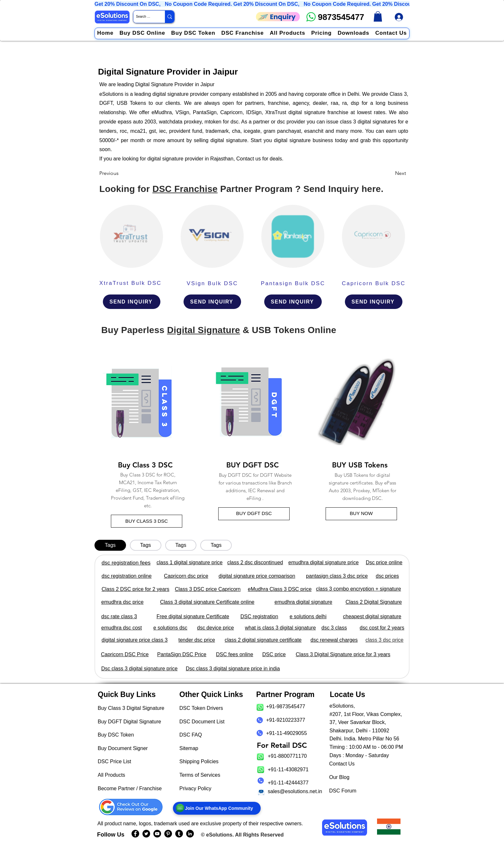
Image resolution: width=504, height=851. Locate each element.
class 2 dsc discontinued (255, 562)
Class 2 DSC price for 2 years (135, 589)
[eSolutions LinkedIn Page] (190, 834)
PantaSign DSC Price (182, 654)
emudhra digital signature (303, 602)
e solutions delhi (308, 616)
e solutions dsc (170, 628)
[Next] (390, 173)
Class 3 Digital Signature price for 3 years (343, 654)
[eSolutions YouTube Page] (157, 834)
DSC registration (259, 616)
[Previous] (121, 173)
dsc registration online (127, 576)
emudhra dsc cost (122, 628)
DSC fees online (235, 654)
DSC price (274, 654)
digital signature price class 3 (135, 640)
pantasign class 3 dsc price (337, 576)
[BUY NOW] (361, 514)
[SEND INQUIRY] (132, 302)
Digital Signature (204, 330)
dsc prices (387, 576)
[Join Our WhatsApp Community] (217, 808)
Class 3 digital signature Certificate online (207, 602)
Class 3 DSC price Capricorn (208, 589)
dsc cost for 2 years (382, 628)
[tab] (110, 545)
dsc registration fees (126, 563)
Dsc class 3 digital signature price (139, 669)
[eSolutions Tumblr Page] (179, 834)
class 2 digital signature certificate (263, 640)
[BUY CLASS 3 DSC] (147, 521)
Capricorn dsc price (186, 576)
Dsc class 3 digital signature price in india (233, 669)
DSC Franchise (185, 189)
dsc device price (216, 628)
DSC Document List (202, 722)
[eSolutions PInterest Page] (168, 834)
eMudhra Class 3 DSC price (280, 589)
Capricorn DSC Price (125, 654)
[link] (378, 16)
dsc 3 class (334, 628)
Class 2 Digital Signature (374, 602)
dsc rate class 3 (119, 616)
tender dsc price (197, 640)
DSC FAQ (191, 735)
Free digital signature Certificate (193, 616)
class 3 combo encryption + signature (359, 589)
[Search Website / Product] (144, 17)
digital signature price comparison (257, 576)
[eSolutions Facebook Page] (135, 834)
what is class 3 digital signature (280, 628)
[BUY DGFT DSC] (254, 514)
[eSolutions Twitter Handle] (146, 834)
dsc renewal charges (334, 640)
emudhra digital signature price (324, 562)
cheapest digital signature (372, 616)
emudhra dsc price (122, 602)
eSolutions (219, 835)
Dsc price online (384, 562)
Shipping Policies (199, 761)
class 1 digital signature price (189, 562)
